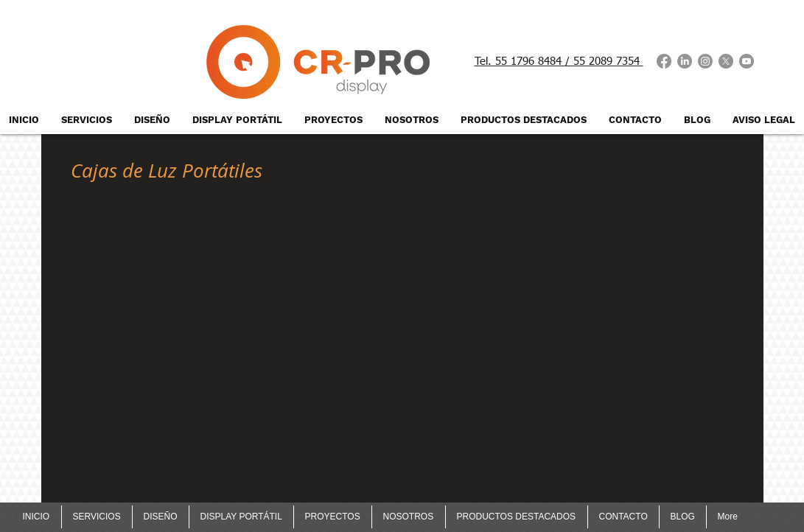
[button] (168, 259)
